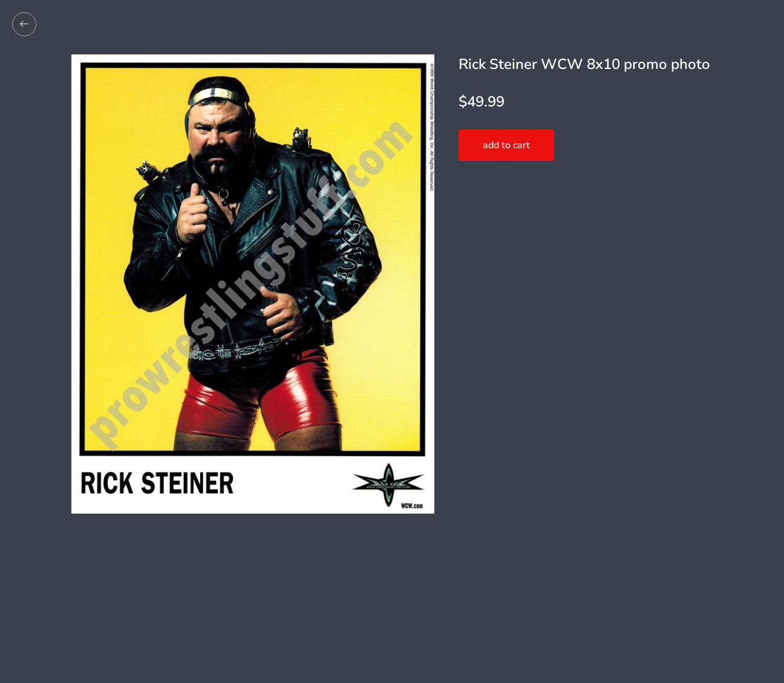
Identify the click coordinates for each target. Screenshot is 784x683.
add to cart (506, 145)
